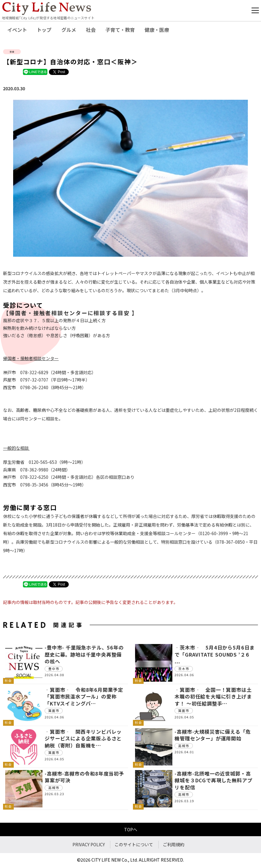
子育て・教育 (120, 30)
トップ (44, 30)
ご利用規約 (174, 844)
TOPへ (131, 829)
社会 (91, 30)
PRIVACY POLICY (89, 844)
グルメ (69, 30)
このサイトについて (134, 844)
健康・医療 (157, 30)
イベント (17, 30)
